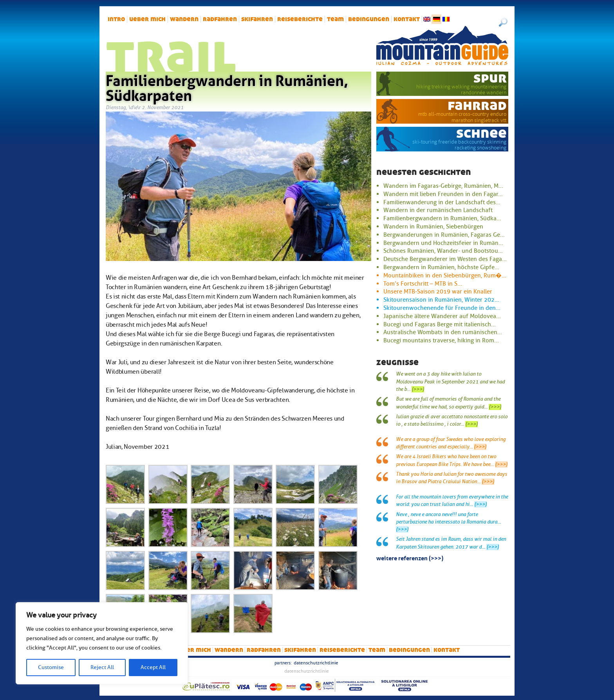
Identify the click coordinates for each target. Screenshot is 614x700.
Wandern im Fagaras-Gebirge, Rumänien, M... (443, 186)
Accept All (153, 667)
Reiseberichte (300, 19)
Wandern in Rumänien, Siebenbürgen (433, 227)
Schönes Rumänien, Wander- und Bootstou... (443, 251)
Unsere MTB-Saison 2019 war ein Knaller (438, 292)
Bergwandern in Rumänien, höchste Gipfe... (441, 267)
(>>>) (418, 389)
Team (335, 19)
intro (116, 19)
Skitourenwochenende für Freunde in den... (442, 308)
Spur (490, 78)
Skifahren (257, 19)
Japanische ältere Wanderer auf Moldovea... (442, 316)
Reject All (102, 667)
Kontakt (407, 19)
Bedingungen (369, 19)
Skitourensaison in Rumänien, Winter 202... (441, 300)
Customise (51, 667)
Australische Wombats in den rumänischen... (443, 332)
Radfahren (220, 19)
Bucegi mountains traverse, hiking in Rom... (441, 340)
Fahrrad (477, 105)
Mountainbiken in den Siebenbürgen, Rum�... (445, 275)
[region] (102, 643)
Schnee (481, 133)
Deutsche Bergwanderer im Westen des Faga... (445, 259)
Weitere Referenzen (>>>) (410, 558)
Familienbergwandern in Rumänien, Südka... (442, 218)
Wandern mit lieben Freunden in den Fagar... (443, 194)
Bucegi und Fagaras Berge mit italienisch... (440, 324)
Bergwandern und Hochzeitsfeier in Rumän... (443, 243)
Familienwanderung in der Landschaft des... (442, 202)
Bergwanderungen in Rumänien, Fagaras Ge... (444, 235)
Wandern (184, 19)
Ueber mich (147, 19)
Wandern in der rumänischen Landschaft (438, 210)
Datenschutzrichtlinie (316, 663)
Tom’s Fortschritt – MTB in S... (423, 284)
